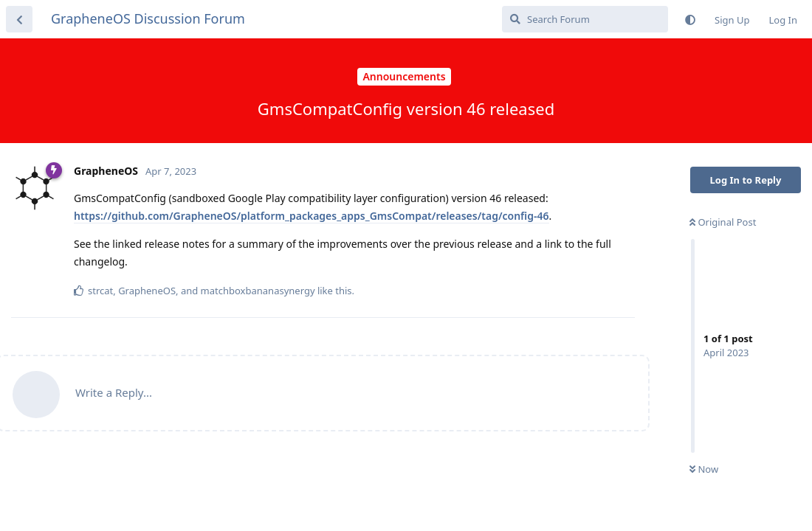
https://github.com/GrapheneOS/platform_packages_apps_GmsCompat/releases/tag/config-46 (312, 216)
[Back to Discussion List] (19, 19)
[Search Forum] (585, 19)
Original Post (723, 222)
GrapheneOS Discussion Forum (148, 18)
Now (704, 469)
